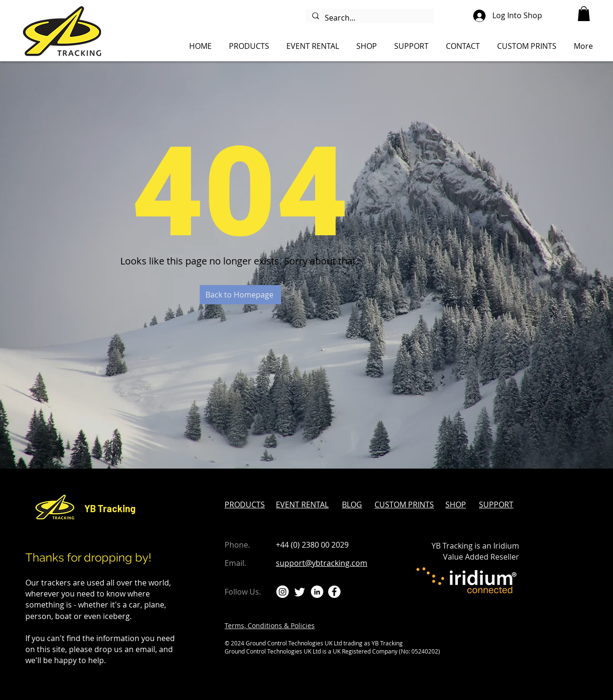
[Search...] (369, 18)
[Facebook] (334, 592)
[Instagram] (283, 592)
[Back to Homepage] (240, 295)
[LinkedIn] (317, 592)
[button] (584, 14)
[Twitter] (300, 592)
